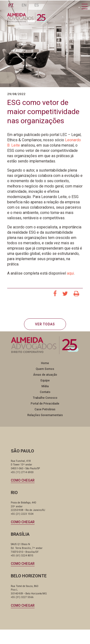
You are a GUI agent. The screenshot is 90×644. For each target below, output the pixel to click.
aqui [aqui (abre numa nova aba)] (70, 273)
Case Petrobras (45, 409)
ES (37, 5)
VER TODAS (45, 324)
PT (11, 5)
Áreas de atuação (45, 375)
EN (24, 5)
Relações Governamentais (45, 415)
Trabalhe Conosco (45, 398)
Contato (45, 392)
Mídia (45, 386)
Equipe (45, 380)
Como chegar (23, 480)
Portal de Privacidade (45, 404)
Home (45, 363)
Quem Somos (45, 369)
